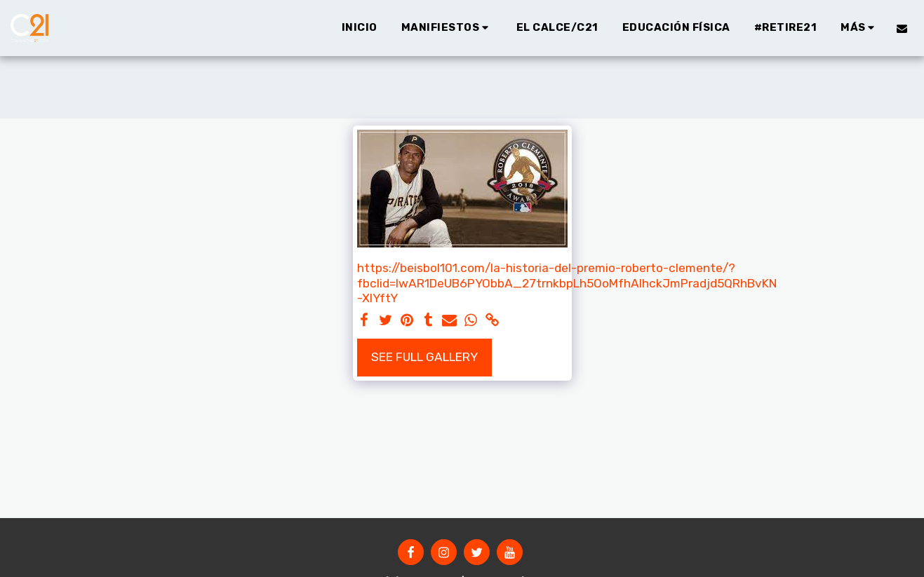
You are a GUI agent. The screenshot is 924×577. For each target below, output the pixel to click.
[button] (447, 28)
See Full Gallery (424, 357)
